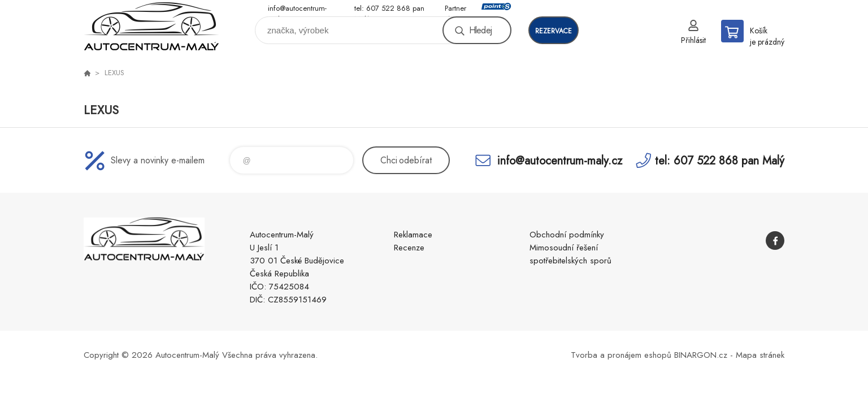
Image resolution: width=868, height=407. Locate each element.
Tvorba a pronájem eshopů (621, 355)
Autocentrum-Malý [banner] (151, 26)
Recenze (409, 248)
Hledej (480, 30)
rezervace (554, 31)
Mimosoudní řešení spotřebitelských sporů (570, 254)
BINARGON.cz (701, 355)
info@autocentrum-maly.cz (297, 9)
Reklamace (413, 235)
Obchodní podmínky (567, 235)
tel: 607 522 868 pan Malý (389, 9)
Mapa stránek (760, 355)
